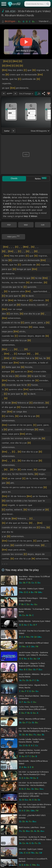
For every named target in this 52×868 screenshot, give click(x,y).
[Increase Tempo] (15, 94)
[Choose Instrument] (13, 131)
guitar (7, 131)
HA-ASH (10, 11)
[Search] (48, 4)
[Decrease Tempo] (4, 94)
